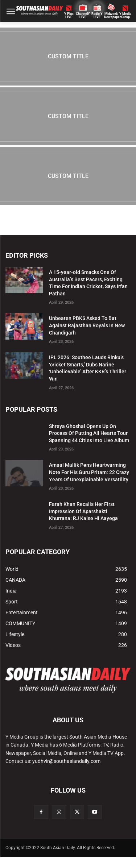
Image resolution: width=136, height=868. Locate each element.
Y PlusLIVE (69, 16)
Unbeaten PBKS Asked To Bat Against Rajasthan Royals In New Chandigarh (87, 325)
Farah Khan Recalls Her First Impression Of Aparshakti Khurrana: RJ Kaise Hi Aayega (83, 511)
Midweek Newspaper (111, 16)
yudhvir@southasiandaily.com (66, 761)
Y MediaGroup (125, 16)
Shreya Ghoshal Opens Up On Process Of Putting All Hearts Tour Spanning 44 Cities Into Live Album (89, 433)
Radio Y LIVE (97, 16)
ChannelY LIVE (83, 16)
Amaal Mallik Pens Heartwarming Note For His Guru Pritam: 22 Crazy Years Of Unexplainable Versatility (89, 472)
